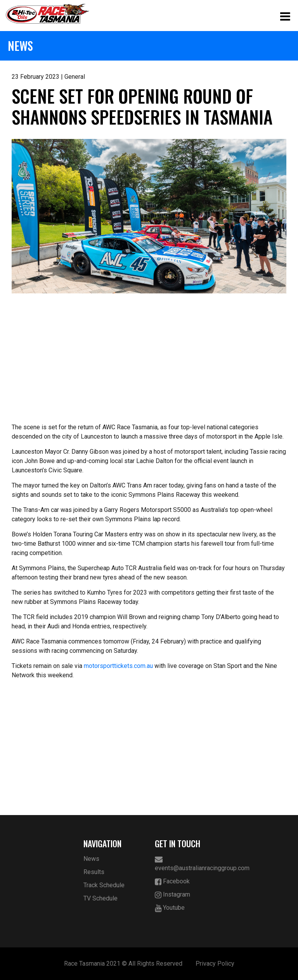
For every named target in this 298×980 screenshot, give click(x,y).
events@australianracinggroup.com (185, 864)
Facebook (172, 882)
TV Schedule (100, 898)
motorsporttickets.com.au (118, 666)
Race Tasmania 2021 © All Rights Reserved (123, 964)
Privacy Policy (215, 964)
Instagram (172, 895)
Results (94, 872)
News (91, 859)
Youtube (170, 908)
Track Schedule (104, 885)
